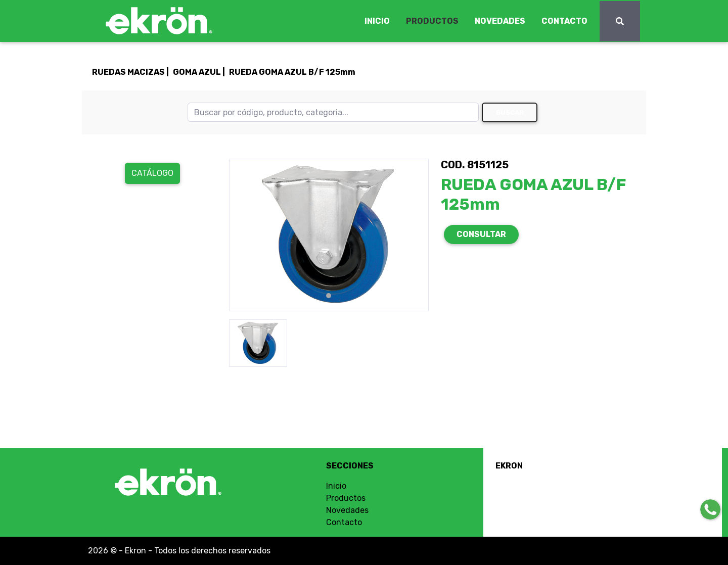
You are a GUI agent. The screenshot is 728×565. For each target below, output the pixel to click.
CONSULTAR (481, 234)
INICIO (377, 21)
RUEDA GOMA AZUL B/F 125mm (292, 72)
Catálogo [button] (152, 173)
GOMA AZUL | (199, 72)
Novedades (347, 510)
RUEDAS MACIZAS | (130, 72)
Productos (346, 498)
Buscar (510, 112)
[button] (244, 235)
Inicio (336, 486)
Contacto (344, 522)
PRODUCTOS (432, 21)
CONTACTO (564, 21)
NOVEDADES (500, 21)
